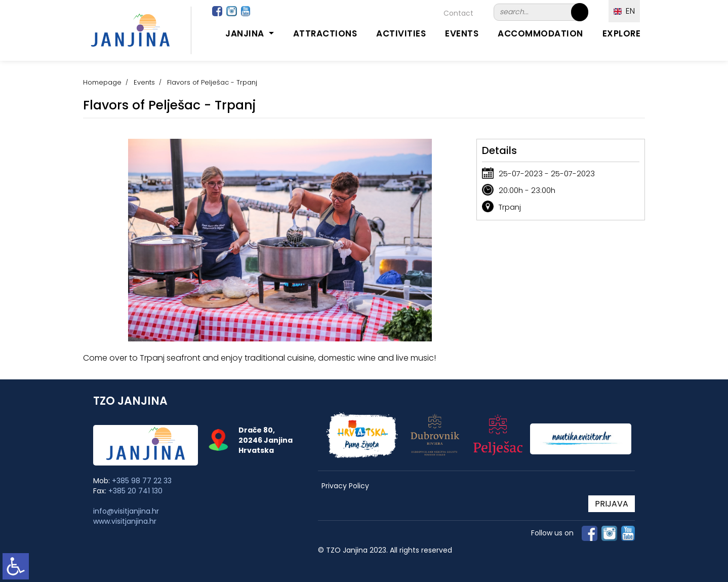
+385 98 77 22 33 (142, 481)
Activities (401, 33)
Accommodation (540, 33)
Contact (458, 13)
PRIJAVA (612, 504)
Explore (622, 33)
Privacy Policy (345, 486)
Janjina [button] (246, 33)
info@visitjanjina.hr (126, 511)
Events (462, 33)
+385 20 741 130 (135, 491)
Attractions (325, 33)
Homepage (102, 82)
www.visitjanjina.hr (125, 521)
